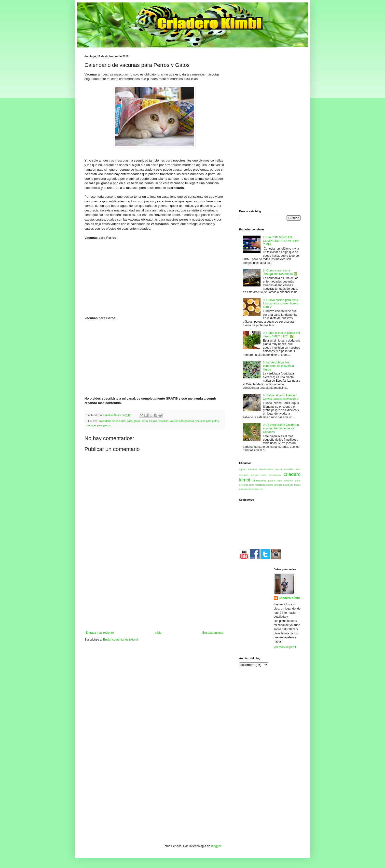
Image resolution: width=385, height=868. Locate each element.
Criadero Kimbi (289, 598)
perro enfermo (285, 481)
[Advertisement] (154, 594)
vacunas (164, 421)
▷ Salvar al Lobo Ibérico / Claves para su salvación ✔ (281, 397)
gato (130, 421)
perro (145, 421)
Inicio (158, 633)
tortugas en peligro (284, 485)
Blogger (216, 846)
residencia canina (264, 485)
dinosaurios (259, 480)
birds (298, 469)
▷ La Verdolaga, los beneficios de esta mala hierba (278, 366)
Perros (153, 421)
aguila (242, 469)
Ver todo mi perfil (285, 647)
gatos (137, 421)
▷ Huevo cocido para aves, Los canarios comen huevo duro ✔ (281, 304)
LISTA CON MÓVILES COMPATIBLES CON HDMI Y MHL (281, 241)
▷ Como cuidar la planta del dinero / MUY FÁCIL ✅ (281, 335)
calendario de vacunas (112, 421)
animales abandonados (260, 469)
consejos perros (248, 475)
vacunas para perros (98, 425)
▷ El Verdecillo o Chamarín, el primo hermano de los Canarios (281, 428)
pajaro (271, 481)
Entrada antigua (213, 633)
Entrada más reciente (100, 633)
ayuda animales (284, 469)
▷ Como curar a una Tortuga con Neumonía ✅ (280, 272)
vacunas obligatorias (182, 421)
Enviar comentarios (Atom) (121, 640)
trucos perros (256, 489)
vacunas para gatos (207, 421)
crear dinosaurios (271, 475)
